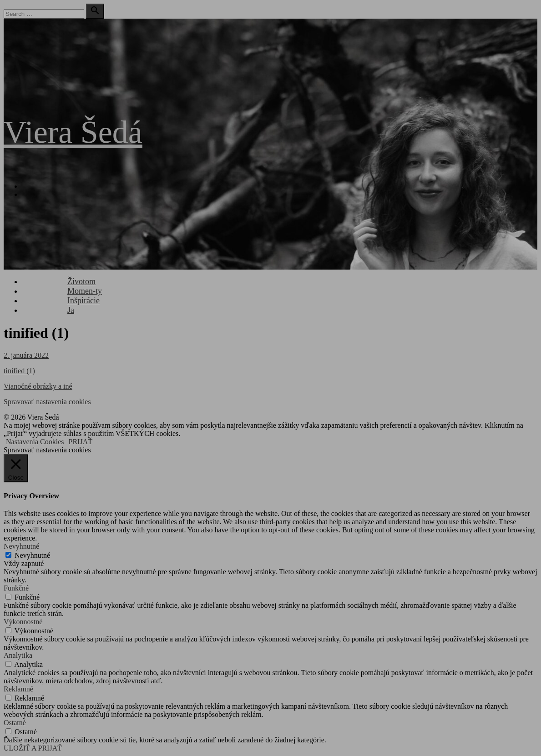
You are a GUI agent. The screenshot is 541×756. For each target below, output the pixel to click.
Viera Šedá (73, 132)
